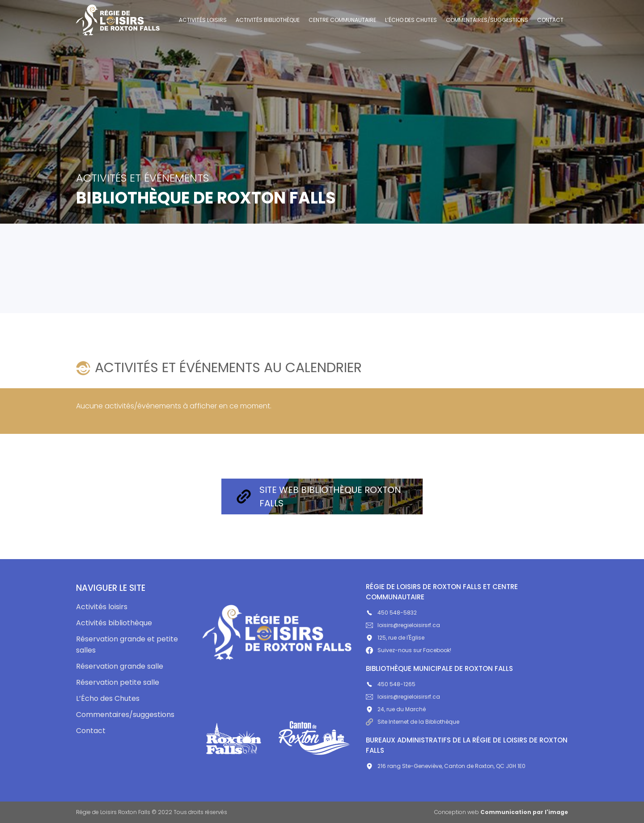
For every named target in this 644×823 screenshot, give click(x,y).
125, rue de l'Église (395, 638)
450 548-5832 (391, 613)
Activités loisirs (203, 20)
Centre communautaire (342, 20)
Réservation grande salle (120, 666)
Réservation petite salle (118, 682)
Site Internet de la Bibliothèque (413, 722)
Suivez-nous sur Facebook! (409, 650)
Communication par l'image (524, 812)
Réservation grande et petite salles (127, 645)
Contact (550, 20)
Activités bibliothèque (268, 20)
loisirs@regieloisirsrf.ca (403, 625)
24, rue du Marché (396, 709)
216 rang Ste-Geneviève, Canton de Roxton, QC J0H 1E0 (446, 766)
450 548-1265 (391, 684)
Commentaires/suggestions (487, 20)
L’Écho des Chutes (411, 20)
